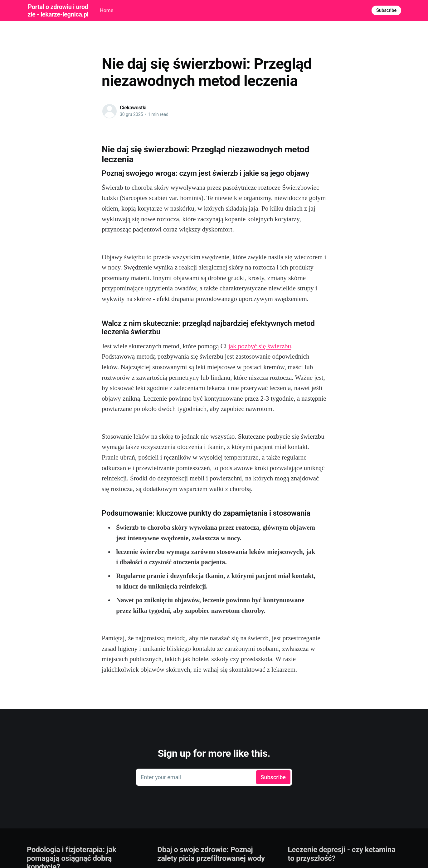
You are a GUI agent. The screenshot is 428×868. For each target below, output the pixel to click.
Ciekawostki (133, 108)
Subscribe (386, 10)
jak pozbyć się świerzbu (260, 346)
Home (107, 10)
